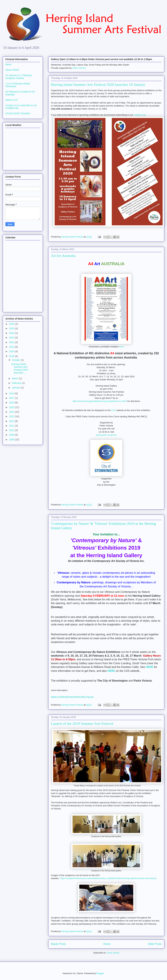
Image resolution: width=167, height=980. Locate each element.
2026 (12, 324)
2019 (12, 356)
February (17, 383)
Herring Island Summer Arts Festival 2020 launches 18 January (98, 84)
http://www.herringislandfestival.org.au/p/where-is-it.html (100, 401)
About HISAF (12, 70)
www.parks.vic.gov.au (106, 435)
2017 (12, 398)
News (8, 64)
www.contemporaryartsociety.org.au (72, 697)
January (16, 388)
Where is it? (12, 100)
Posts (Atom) (113, 953)
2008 (12, 440)
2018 (12, 393)
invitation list (140, 115)
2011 (12, 426)
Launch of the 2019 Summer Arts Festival (82, 724)
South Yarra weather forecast (22, 166)
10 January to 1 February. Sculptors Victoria (19, 77)
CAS (113, 410)
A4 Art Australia (63, 256)
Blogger (100, 973)
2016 (12, 403)
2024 (12, 333)
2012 (12, 421)
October (16, 360)
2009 (12, 435)
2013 (12, 416)
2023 (12, 338)
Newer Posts (58, 944)
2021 (12, 347)
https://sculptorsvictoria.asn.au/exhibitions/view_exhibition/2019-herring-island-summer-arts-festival (108, 878)
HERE (149, 667)
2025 (12, 328)
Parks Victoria (79, 68)
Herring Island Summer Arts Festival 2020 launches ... (20, 368)
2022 (12, 342)
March (15, 378)
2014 (12, 412)
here (121, 347)
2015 (12, 407)
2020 (12, 351)
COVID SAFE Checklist (18, 113)
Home (107, 944)
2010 (12, 430)
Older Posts (155, 944)
